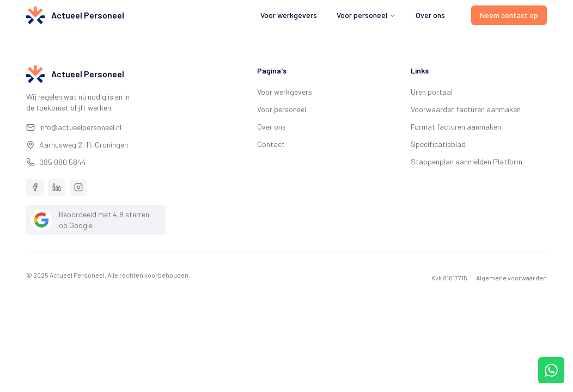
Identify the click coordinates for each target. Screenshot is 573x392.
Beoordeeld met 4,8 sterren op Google (90, 220)
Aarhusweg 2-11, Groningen (77, 145)
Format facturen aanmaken (456, 127)
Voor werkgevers (289, 15)
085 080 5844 (56, 162)
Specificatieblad (438, 144)
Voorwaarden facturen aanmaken (466, 109)
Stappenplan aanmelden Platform (467, 161)
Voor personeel (282, 109)
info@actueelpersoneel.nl (74, 127)
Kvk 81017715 (449, 278)
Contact (271, 144)
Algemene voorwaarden (511, 278)
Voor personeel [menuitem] (366, 15)
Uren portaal (432, 92)
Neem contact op (509, 15)
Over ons (430, 15)
